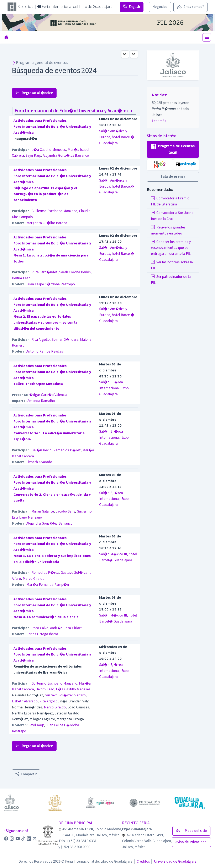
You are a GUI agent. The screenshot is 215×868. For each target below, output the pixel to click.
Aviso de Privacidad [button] (191, 842)
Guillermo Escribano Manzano (54, 211)
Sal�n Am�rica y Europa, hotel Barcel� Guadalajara (117, 137)
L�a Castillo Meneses (49, 150)
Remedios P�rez (67, 450)
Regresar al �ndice (34, 93)
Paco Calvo (40, 628)
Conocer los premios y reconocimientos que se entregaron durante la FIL (171, 248)
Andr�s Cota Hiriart (66, 628)
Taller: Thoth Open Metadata (38, 384)
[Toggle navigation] (207, 37)
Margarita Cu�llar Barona (47, 223)
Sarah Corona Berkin (75, 272)
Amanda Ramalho (41, 401)
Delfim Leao (21, 278)
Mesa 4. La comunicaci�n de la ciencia (46, 617)
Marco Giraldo (34, 579)
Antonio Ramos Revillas (45, 351)
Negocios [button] (160, 7)
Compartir (26, 774)
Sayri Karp (33, 156)
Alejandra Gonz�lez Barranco (66, 156)
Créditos (141, 861)
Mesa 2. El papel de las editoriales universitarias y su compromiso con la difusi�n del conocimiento (45, 323)
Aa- (134, 54)
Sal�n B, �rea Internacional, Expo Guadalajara (114, 388)
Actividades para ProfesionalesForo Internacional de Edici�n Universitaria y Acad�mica (52, 127)
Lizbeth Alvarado (39, 462)
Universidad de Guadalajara (174, 861)
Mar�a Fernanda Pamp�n (48, 585)
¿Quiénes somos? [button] (190, 7)
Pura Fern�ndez (44, 272)
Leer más (159, 121)
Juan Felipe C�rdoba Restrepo (51, 284)
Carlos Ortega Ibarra (42, 634)
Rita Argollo (41, 340)
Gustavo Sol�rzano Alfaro (65, 695)
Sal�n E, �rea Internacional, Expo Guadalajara (114, 671)
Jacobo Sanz (65, 511)
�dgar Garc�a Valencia (48, 395)
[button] (173, 149)
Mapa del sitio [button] (191, 831)
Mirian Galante (43, 511)
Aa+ (125, 54)
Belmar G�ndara (65, 340)
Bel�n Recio (41, 450)
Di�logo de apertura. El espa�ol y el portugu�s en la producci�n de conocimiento (45, 194)
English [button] (132, 7)
